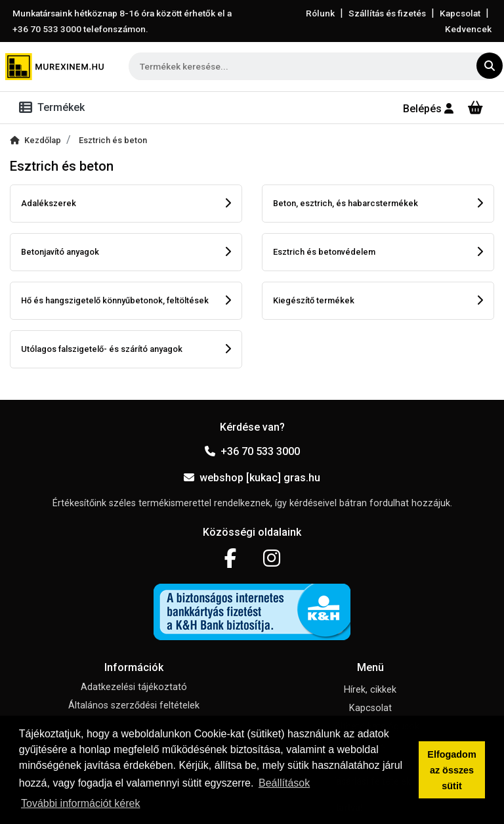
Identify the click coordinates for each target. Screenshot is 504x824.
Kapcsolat (460, 13)
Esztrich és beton (113, 140)
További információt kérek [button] (80, 803)
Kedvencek (468, 29)
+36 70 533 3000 (252, 451)
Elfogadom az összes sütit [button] (451, 770)
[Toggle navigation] (54, 108)
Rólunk (320, 13)
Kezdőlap (35, 140)
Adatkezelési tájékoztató (134, 687)
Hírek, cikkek (370, 690)
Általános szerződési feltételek (134, 705)
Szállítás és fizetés (387, 13)
